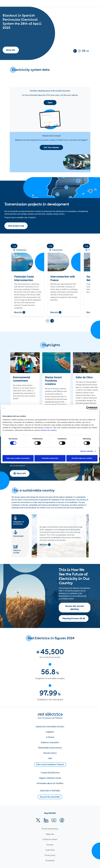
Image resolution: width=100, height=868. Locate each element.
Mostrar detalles (87, 451)
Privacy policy (50, 855)
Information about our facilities (50, 783)
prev (48, 321)
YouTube (54, 820)
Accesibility (50, 861)
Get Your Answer (51, 147)
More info (11, 50)
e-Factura (50, 737)
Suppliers (50, 732)
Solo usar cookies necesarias (18, 458)
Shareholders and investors (50, 748)
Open (50, 103)
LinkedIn (46, 820)
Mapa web (50, 834)
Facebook (62, 820)
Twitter (38, 820)
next (52, 321)
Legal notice (50, 850)
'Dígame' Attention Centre (50, 778)
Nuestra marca (50, 753)
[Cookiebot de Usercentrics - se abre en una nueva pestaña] (88, 408)
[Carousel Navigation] (50, 321)
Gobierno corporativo (50, 742)
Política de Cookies (49, 430)
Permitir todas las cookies (82, 458)
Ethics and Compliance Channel (50, 764)
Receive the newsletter (50, 797)
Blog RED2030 (50, 813)
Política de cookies (50, 839)
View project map (16, 226)
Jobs (50, 758)
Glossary (50, 845)
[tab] (20, 522)
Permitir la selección (50, 458)
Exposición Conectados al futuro (50, 727)
